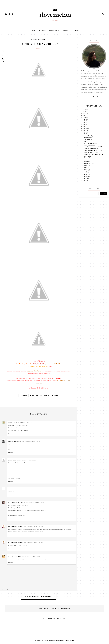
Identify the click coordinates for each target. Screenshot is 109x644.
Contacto (76, 31)
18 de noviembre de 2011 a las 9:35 (22, 422)
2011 (84, 134)
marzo (86, 175)
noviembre (88, 138)
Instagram (42, 31)
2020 (84, 117)
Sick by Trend (12, 460)
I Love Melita (31, 48)
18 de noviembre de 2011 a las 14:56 (24, 489)
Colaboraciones (54, 31)
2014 (84, 128)
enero (86, 178)
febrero (87, 176)
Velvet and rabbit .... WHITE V (93, 147)
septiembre (88, 163)
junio (86, 169)
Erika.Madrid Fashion (15, 441)
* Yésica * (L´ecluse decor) (16, 502)
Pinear (55, 395)
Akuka (10, 422)
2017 (84, 123)
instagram (44, 608)
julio (86, 167)
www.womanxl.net (14, 556)
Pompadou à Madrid (90, 145)
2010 (84, 180)
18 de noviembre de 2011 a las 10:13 (31, 441)
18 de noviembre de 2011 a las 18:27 (30, 556)
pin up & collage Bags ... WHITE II (94, 154)
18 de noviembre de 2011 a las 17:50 (33, 526)
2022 (84, 114)
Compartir (23, 395)
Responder (11, 433)
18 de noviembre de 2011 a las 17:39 (34, 502)
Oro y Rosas (88, 156)
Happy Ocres (88, 139)
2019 (84, 119)
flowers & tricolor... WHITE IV (93, 151)
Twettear (34, 395)
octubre (87, 162)
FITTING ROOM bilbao (91, 149)
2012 (84, 132)
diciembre (88, 136)
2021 (84, 115)
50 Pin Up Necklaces (90, 143)
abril (86, 173)
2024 (84, 110)
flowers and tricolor (38, 40)
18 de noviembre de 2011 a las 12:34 (27, 460)
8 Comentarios (46, 48)
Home (34, 31)
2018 (84, 121)
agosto (87, 165)
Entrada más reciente (32, 596)
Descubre (66, 31)
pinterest (65, 608)
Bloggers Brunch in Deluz (92, 152)
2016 (84, 125)
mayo (86, 171)
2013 (84, 130)
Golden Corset (89, 158)
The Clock (87, 141)
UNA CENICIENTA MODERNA (16, 526)
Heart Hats (87, 160)
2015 (84, 126)
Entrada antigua (47, 596)
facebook (55, 608)
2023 (84, 112)
